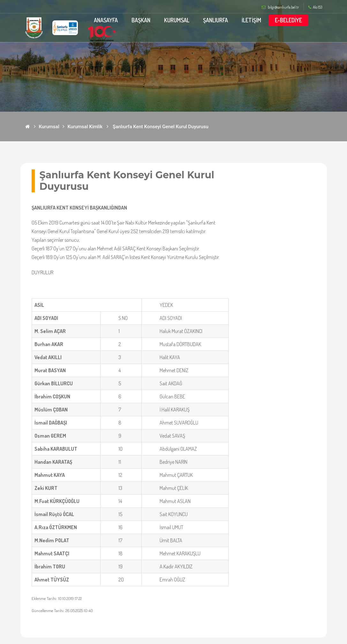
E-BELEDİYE (288, 20)
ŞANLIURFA (215, 20)
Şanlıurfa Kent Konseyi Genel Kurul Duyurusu (161, 127)
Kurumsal (49, 127)
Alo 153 (315, 7)
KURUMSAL (177, 20)
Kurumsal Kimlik (85, 127)
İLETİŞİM (251, 20)
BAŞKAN (141, 20)
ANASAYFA (106, 20)
